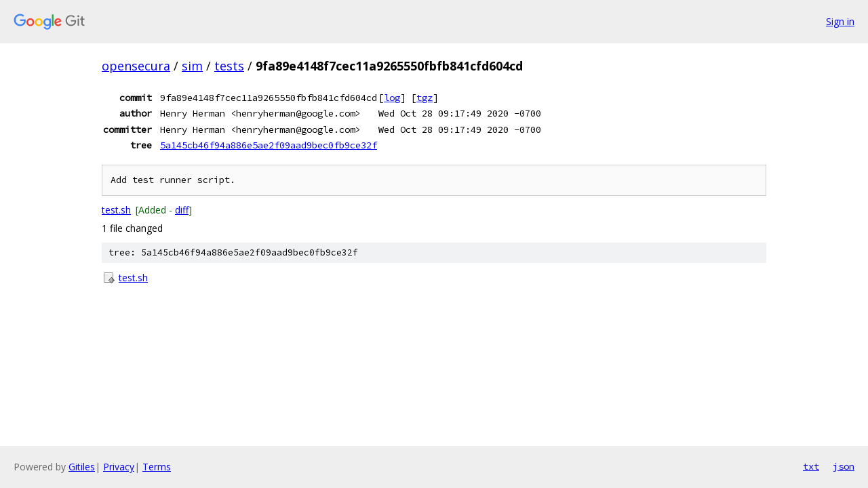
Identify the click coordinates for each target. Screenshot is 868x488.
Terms (157, 467)
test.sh (116, 210)
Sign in (840, 21)
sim (192, 66)
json (844, 466)
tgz (425, 98)
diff (182, 210)
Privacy (119, 467)
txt (811, 466)
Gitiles (82, 467)
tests (229, 66)
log (392, 98)
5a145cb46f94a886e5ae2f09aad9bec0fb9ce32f (269, 145)
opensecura (136, 66)
